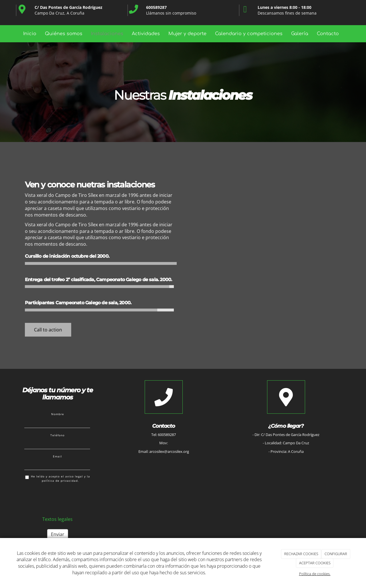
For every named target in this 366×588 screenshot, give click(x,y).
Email (57, 456)
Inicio (30, 34)
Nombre (58, 414)
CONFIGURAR (336, 554)
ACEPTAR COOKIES (315, 563)
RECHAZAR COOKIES (301, 554)
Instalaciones (107, 34)
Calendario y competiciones (249, 34)
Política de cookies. (315, 574)
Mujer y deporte (187, 34)
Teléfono (57, 435)
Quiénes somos (64, 34)
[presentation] (68, 498)
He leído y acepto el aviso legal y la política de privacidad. (58, 478)
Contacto (328, 34)
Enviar (58, 534)
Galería (300, 34)
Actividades (146, 34)
